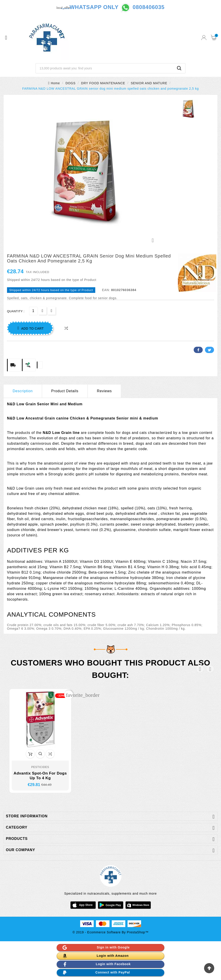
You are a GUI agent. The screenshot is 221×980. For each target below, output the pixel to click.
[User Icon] (204, 38)
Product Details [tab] (65, 391)
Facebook (198, 350)
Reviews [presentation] (104, 391)
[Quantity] (33, 311)
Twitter (209, 350)
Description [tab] (23, 391)
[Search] (105, 68)
